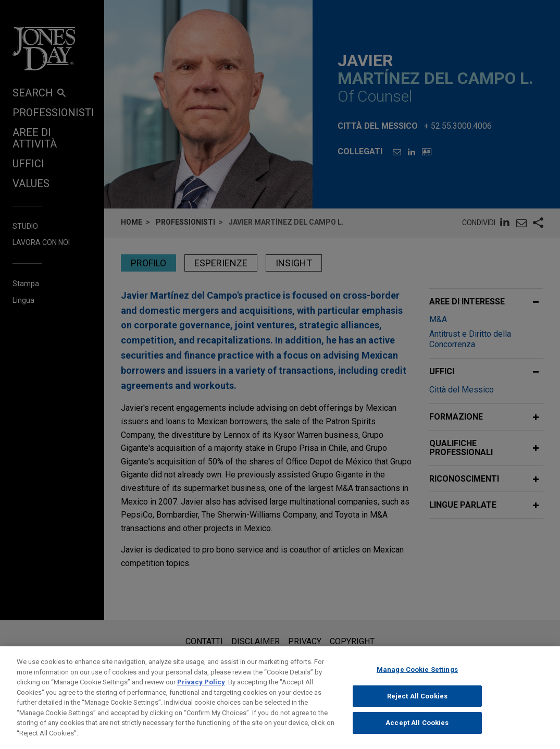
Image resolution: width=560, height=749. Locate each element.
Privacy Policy (201, 690)
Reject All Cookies (417, 704)
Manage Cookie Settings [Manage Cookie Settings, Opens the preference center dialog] (417, 678)
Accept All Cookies (417, 731)
